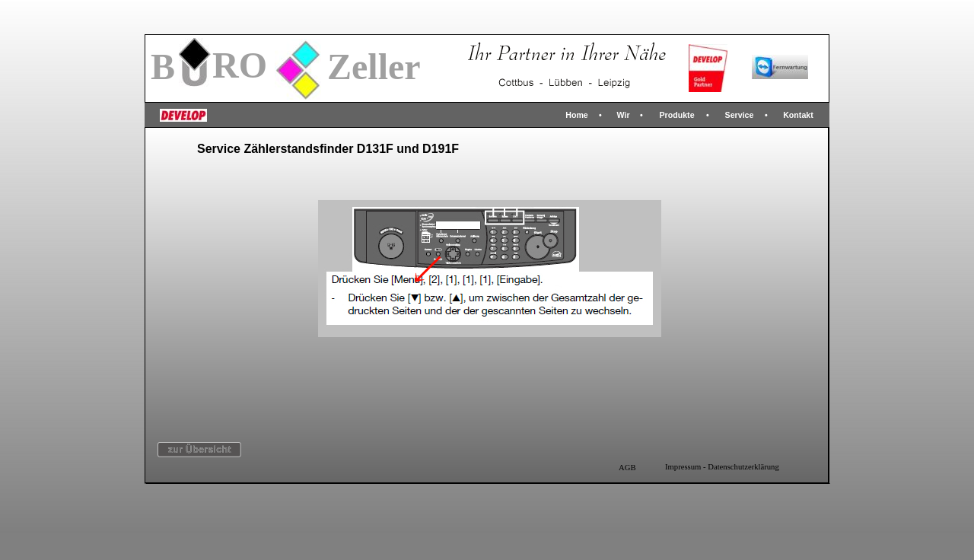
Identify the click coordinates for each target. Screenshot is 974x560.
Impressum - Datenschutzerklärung (722, 467)
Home (577, 115)
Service (740, 115)
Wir (623, 115)
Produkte (676, 115)
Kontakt (798, 115)
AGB (627, 468)
